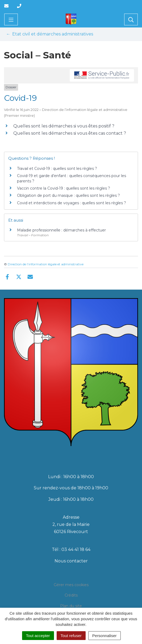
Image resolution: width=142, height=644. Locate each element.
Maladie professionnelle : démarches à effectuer (61, 230)
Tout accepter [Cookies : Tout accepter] (38, 636)
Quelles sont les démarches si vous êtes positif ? (64, 126)
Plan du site (71, 606)
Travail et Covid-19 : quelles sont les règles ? (57, 169)
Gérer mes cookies (71, 585)
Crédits (71, 595)
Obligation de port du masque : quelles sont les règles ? (68, 195)
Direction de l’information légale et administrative (46, 264)
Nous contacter (71, 561)
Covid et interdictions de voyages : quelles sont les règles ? (72, 203)
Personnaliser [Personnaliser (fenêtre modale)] (105, 636)
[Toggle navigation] (11, 19)
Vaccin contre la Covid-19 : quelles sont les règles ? (64, 188)
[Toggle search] (131, 19)
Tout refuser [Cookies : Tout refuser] (71, 636)
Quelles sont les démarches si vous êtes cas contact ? (70, 133)
